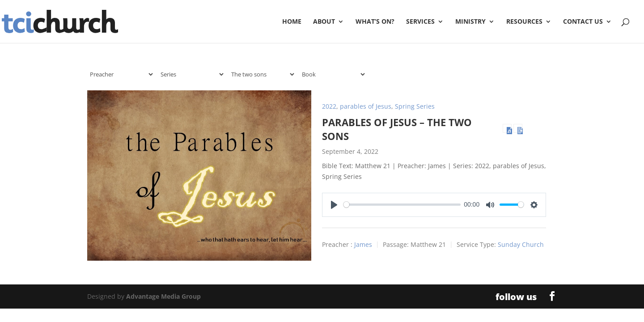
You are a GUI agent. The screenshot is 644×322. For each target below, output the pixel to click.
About (324, 22)
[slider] (402, 205)
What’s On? (375, 22)
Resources (524, 22)
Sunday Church (521, 244)
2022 (329, 106)
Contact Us (583, 22)
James (363, 244)
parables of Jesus (366, 106)
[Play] (334, 205)
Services (420, 22)
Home (292, 22)
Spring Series (415, 106)
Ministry (470, 22)
